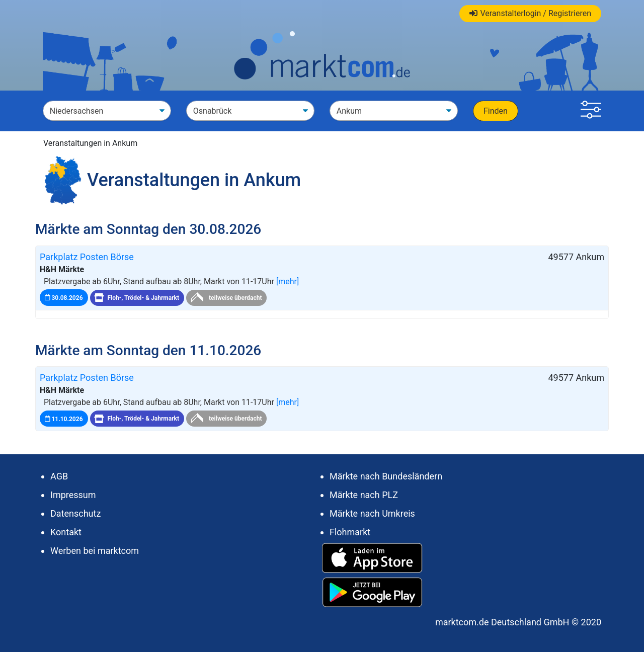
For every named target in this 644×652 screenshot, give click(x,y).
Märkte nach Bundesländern (386, 476)
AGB (59, 476)
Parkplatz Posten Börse (87, 257)
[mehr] (288, 281)
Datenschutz (75, 513)
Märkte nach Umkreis (372, 513)
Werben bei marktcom (95, 551)
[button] (591, 111)
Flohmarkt (350, 532)
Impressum (73, 495)
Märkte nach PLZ (364, 495)
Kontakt (66, 532)
